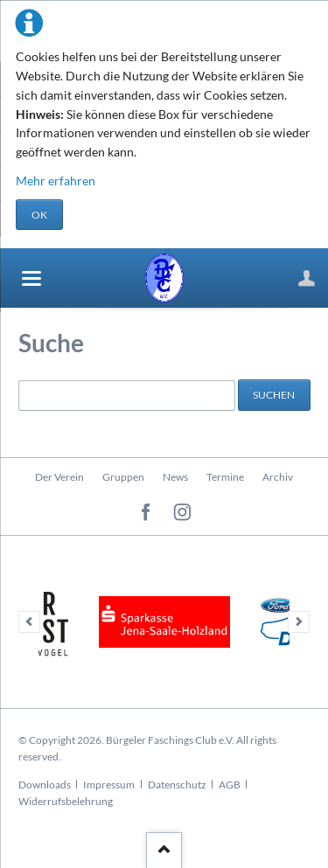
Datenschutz (177, 785)
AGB (230, 785)
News (175, 477)
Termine (225, 477)
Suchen (274, 395)
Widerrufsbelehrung (66, 801)
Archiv (278, 477)
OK (39, 215)
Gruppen (123, 477)
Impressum (109, 785)
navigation (31, 278)
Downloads (45, 785)
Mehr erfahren (56, 181)
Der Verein (59, 477)
